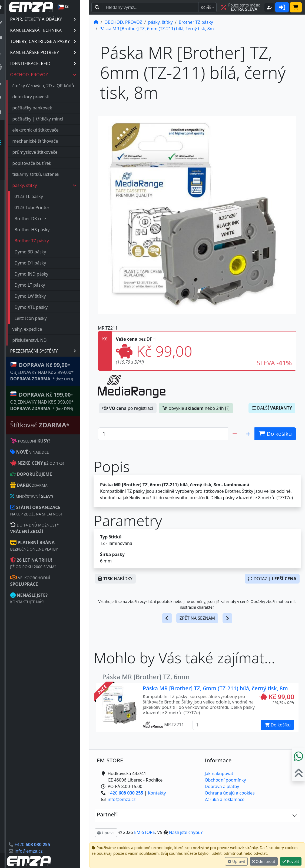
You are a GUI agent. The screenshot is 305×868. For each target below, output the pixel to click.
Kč (206, 7)
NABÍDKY (115, 579)
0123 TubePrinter (41, 207)
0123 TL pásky (38, 196)
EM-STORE (145, 832)
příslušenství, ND (39, 340)
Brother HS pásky (41, 230)
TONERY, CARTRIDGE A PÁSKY (52, 41)
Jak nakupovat (219, 773)
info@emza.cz (38, 851)
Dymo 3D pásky (39, 252)
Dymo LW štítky (39, 296)
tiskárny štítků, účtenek (45, 174)
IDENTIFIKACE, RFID (52, 63)
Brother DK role (39, 219)
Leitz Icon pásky (40, 318)
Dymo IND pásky (40, 274)
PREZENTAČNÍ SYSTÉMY (52, 351)
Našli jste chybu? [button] (186, 832)
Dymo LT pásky (39, 285)
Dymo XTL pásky (40, 307)
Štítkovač (49, 425)
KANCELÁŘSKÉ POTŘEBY (52, 52)
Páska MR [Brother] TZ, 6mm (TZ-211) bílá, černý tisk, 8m (215, 688)
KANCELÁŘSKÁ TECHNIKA (52, 30)
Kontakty (157, 793)
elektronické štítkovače (44, 130)
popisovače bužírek (41, 163)
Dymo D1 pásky (39, 263)
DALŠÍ (272, 408)
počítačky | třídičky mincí (47, 119)
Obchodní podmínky (225, 780)
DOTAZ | (272, 579)
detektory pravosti (40, 97)
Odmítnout (264, 861)
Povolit (291, 861)
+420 (41, 844)
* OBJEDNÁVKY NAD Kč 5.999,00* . (51, 401)
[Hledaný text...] (150, 7)
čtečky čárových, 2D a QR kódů (52, 86)
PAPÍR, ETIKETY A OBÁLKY (52, 19)
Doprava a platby (222, 786)
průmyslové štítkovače (44, 152)
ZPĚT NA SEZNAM (197, 618)
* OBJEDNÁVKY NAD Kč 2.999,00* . (51, 371)
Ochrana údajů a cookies (230, 793)
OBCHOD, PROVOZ (52, 75)
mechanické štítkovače (44, 141)
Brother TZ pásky (41, 241)
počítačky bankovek (41, 108)
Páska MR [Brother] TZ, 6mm (146, 677)
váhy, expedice (36, 329)
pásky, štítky (54, 185)
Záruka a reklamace (225, 799)
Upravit (236, 861)
